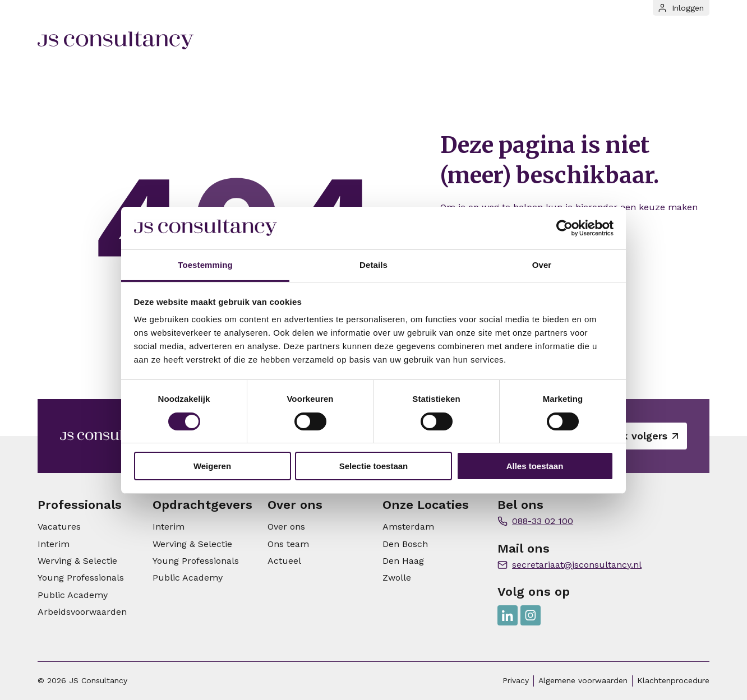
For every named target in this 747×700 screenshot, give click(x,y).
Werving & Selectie (77, 561)
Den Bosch (405, 544)
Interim (54, 544)
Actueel (284, 561)
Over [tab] (542, 265)
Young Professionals (81, 578)
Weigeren (212, 466)
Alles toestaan (535, 466)
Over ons (286, 527)
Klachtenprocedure (673, 680)
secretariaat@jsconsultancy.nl (577, 565)
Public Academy (73, 595)
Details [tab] (374, 265)
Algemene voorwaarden (583, 680)
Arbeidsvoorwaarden (82, 612)
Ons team (288, 544)
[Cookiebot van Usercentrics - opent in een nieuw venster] (564, 228)
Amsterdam (408, 527)
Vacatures (59, 527)
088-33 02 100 (543, 521)
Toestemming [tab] (205, 265)
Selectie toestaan (374, 466)
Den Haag (403, 561)
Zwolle (397, 578)
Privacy (516, 680)
